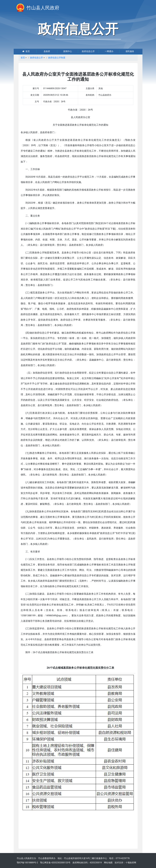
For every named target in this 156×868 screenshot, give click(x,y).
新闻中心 (68, 51)
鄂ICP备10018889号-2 (27, 863)
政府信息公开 (88, 51)
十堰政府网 (131, 863)
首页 (26, 51)
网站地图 (108, 863)
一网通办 (109, 51)
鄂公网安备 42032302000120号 (55, 863)
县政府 (47, 51)
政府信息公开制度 (57, 58)
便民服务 (130, 51)
